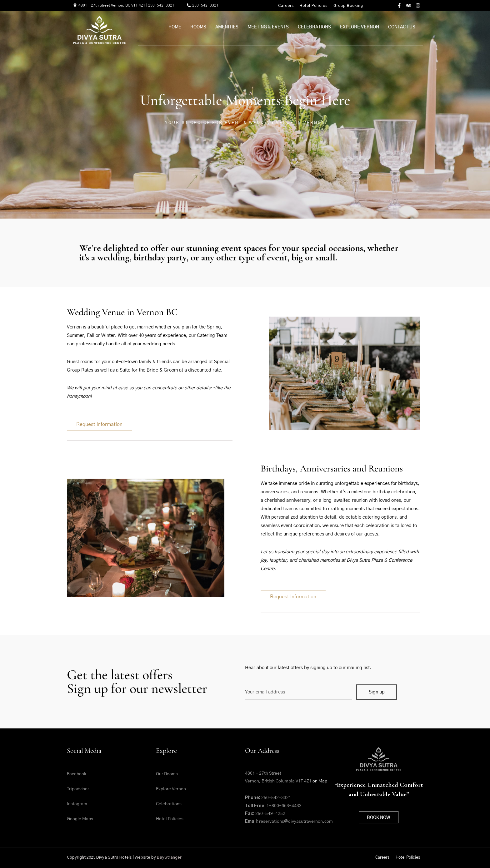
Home (175, 27)
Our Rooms (167, 774)
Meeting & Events (268, 27)
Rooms (198, 27)
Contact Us (402, 27)
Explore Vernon (360, 27)
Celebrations (314, 27)
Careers (286, 6)
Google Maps (80, 819)
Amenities (227, 27)
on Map (319, 781)
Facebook (77, 774)
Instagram (77, 804)
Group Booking (348, 6)
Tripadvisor (78, 789)
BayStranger (169, 858)
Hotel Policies (314, 6)
